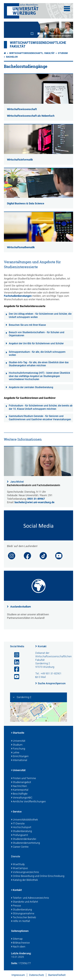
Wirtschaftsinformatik (20, 160)
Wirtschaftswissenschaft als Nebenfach (31, 116)
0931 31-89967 (36, 499)
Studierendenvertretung (25, 843)
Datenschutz (37, 975)
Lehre (15, 753)
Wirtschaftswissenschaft (22, 109)
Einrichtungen (20, 757)
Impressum (18, 975)
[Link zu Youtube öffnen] (15, 677)
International (19, 760)
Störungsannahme (23, 914)
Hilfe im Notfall (21, 921)
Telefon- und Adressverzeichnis (30, 898)
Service (16, 812)
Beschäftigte (19, 794)
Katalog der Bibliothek (24, 880)
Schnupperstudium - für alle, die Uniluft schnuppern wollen (37, 354)
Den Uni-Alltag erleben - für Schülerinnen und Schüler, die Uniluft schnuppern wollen (40, 315)
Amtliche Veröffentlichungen (28, 802)
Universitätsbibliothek (24, 820)
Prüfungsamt (20, 835)
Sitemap (17, 939)
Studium (63, 53)
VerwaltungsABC (22, 798)
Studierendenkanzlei (24, 839)
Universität (18, 741)
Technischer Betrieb (24, 918)
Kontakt (42, 646)
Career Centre (20, 847)
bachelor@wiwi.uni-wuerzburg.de (34, 502)
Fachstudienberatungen (18, 296)
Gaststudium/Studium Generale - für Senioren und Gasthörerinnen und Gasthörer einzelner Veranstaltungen (40, 418)
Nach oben (18, 947)
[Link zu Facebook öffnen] (15, 669)
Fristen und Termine (24, 779)
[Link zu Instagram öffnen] (15, 655)
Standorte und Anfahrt (25, 902)
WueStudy (18, 865)
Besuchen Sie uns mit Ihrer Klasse (27, 325)
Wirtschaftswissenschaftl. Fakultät (32, 53)
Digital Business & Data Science (26, 203)
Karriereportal (20, 790)
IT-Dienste (18, 824)
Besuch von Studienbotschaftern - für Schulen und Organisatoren (37, 334)
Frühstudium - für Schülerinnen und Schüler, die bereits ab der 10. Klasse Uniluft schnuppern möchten (41, 407)
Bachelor (12, 57)
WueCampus (20, 868)
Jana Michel (17, 482)
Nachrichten (19, 786)
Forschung (18, 749)
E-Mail (42, 677)
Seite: (14, 963)
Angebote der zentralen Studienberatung (31, 387)
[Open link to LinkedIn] (15, 662)
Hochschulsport (21, 828)
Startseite (18, 733)
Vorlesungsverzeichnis (25, 872)
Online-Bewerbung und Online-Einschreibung (38, 876)
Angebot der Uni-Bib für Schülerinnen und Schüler (36, 343)
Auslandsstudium (21, 607)
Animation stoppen (60, 35)
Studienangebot (21, 782)
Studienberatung (21, 831)
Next (66, 30)
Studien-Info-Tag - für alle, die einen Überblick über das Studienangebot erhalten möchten (39, 364)
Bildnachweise (20, 943)
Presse (16, 906)
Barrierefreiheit (57, 975)
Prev (11, 30)
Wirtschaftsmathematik (21, 247)
